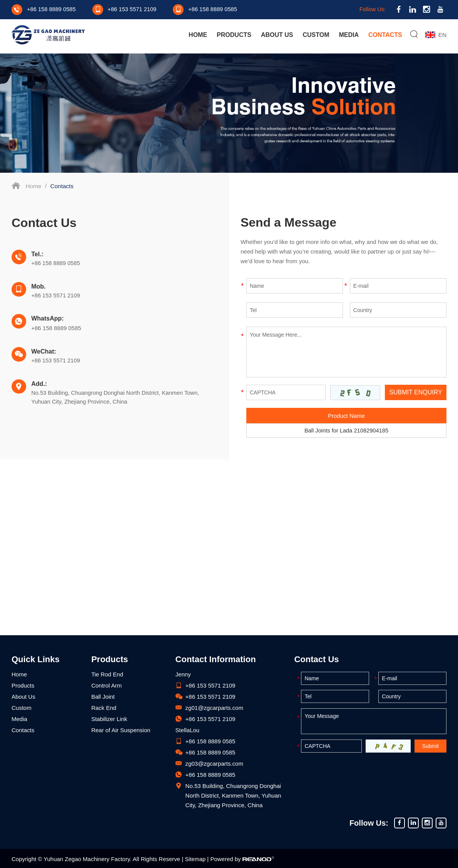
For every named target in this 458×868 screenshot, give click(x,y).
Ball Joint (103, 697)
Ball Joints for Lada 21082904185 (346, 431)
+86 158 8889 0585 (58, 303)
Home (197, 36)
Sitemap (195, 859)
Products (234, 36)
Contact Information (216, 659)
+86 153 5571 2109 (211, 719)
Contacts (385, 36)
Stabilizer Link (109, 719)
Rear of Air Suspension (121, 730)
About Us (277, 36)
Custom (315, 36)
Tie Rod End (107, 674)
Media (349, 36)
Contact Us (316, 659)
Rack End (104, 708)
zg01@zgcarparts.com (214, 708)
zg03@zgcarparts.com (214, 764)
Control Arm (106, 685)
